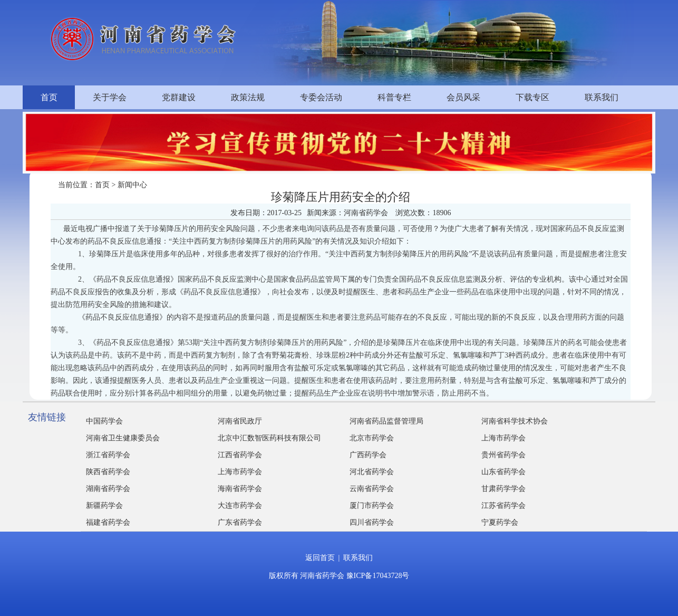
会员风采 (463, 97)
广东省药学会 (240, 522)
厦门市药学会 (372, 506)
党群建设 (179, 97)
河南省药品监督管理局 (386, 421)
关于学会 (110, 97)
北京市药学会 (372, 438)
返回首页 (320, 558)
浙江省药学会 (108, 455)
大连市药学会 (240, 506)
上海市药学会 (503, 438)
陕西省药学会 (108, 472)
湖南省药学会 (108, 489)
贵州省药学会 (503, 455)
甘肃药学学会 (503, 489)
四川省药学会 (372, 522)
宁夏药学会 (500, 522)
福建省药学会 (108, 522)
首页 (49, 97)
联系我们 (602, 97)
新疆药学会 (104, 506)
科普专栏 (394, 97)
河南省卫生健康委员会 (123, 438)
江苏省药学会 (503, 506)
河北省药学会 (372, 472)
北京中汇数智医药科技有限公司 (269, 438)
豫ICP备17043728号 (378, 576)
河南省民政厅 (240, 421)
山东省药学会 (503, 472)
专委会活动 (321, 97)
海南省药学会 (240, 489)
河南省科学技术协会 (515, 421)
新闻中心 (132, 185)
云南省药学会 (372, 489)
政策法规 (248, 97)
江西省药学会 (240, 455)
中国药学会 (104, 421)
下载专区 (532, 97)
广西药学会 (368, 455)
